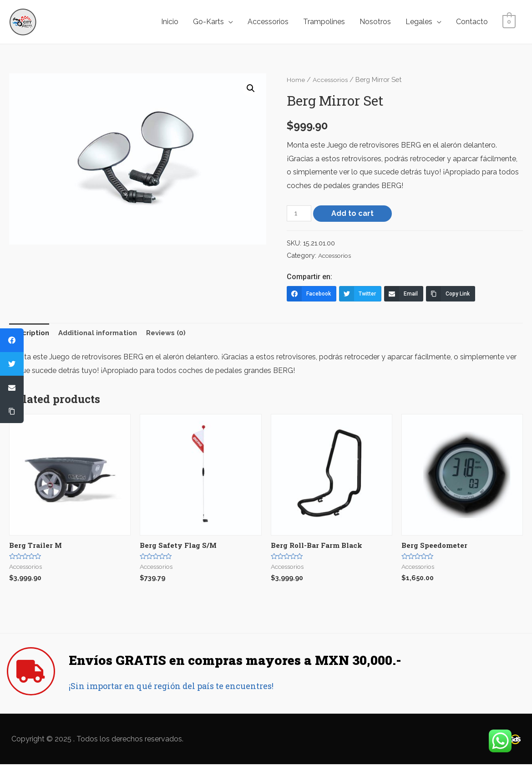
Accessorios (268, 22)
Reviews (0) (176, 334)
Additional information (104, 334)
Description (31, 334)
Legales (419, 22)
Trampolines (324, 22)
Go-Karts (208, 22)
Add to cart (354, 213)
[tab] (31, 334)
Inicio (170, 22)
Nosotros (375, 22)
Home (296, 79)
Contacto (472, 22)
